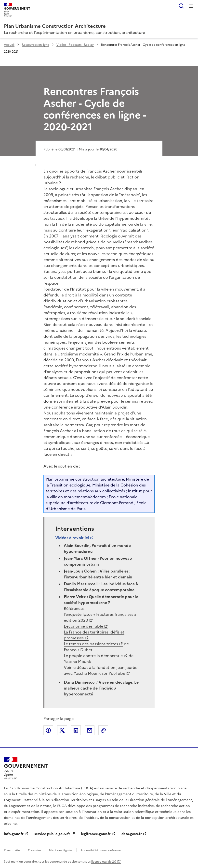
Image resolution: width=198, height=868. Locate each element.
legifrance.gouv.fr (96, 834)
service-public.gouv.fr (52, 834)
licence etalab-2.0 (104, 862)
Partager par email (90, 730)
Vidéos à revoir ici (72, 538)
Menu (191, 6)
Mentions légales (61, 850)
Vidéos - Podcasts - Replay (75, 45)
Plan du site (12, 850)
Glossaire (34, 850)
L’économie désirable (83, 626)
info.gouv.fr (14, 834)
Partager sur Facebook (48, 730)
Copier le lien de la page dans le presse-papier (103, 730)
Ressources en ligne (35, 45)
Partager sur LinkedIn (76, 730)
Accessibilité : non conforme (101, 850)
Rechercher (181, 6)
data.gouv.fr (132, 834)
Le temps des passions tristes (91, 644)
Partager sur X (62, 730)
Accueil (9, 45)
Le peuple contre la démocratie (93, 656)
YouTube (117, 673)
